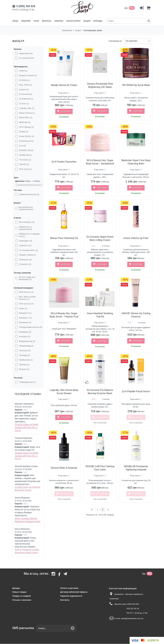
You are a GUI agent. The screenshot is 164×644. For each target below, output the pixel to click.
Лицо (15, 21)
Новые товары (19, 592)
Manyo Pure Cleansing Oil (64, 238)
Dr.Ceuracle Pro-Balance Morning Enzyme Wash (100, 392)
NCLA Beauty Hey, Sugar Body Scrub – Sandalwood (100, 162)
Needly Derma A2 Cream (64, 85)
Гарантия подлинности (71, 596)
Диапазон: (20, 181)
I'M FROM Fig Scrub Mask (136, 85)
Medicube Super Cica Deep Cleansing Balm (136, 162)
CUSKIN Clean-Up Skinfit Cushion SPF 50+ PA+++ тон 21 (26, 427)
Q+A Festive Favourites (64, 162)
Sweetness (67, 30)
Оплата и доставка (69, 588)
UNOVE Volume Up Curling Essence (136, 315)
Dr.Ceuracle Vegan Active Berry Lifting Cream (100, 238)
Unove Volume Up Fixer (136, 238)
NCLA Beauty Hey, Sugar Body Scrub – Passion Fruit (64, 315)
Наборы (59, 21)
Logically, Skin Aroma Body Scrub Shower (64, 392)
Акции (87, 21)
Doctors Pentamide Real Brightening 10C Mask (100, 85)
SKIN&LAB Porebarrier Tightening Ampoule (136, 468)
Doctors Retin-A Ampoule (64, 468)
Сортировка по (115, 41)
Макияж (26, 21)
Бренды (98, 21)
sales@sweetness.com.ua (132, 618)
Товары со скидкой (22, 596)
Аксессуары (73, 21)
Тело (36, 21)
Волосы (47, 21)
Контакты (65, 600)
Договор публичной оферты (74, 592)
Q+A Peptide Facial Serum (136, 391)
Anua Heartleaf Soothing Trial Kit (100, 315)
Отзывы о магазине (22, 600)
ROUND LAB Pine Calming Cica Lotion (100, 468)
